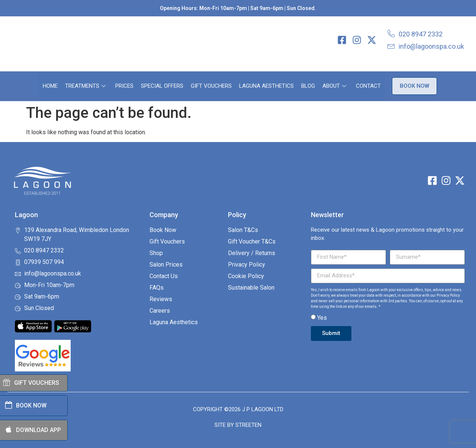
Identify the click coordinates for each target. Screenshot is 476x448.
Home (50, 86)
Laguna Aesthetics (266, 86)
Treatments (85, 86)
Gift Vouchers (211, 86)
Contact (368, 86)
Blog (308, 86)
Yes (322, 318)
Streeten (248, 425)
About (334, 86)
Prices (124, 86)
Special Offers (162, 86)
